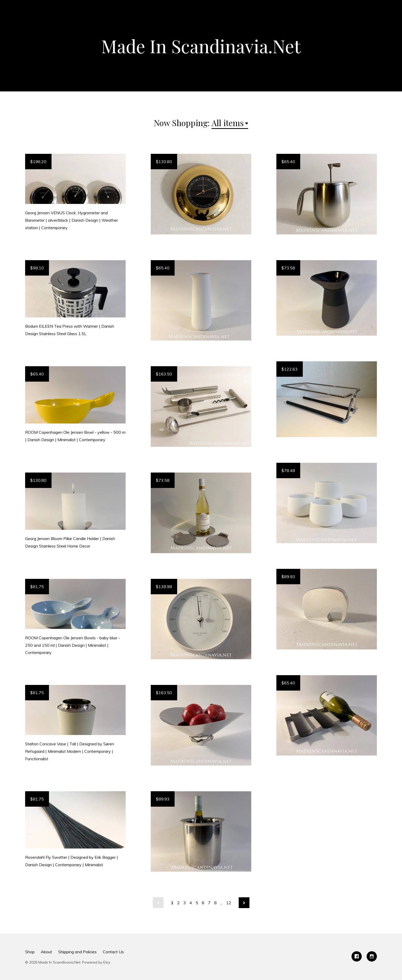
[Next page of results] (244, 903)
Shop (30, 952)
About (46, 952)
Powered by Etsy (96, 962)
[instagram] (372, 956)
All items (228, 123)
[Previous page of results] (158, 903)
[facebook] (357, 956)
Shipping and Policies (77, 952)
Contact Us (113, 952)
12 (229, 903)
